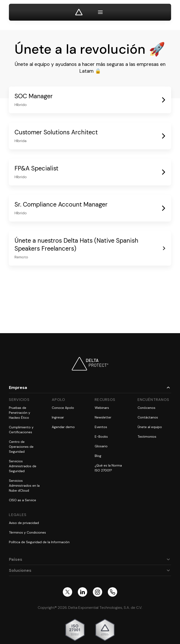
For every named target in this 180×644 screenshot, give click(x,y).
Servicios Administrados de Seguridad (23, 466)
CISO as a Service (22, 500)
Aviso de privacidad (24, 523)
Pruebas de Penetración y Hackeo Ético (20, 413)
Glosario (101, 446)
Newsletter (103, 417)
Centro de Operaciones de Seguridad (21, 447)
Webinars (102, 408)
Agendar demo (63, 427)
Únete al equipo (150, 427)
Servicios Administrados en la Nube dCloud (24, 486)
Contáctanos (148, 417)
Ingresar (58, 417)
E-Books (101, 437)
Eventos (101, 427)
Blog (98, 456)
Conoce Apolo (63, 408)
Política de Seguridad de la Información (39, 542)
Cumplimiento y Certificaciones (21, 430)
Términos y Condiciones (27, 532)
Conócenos (146, 408)
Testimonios (147, 437)
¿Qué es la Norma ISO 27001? (108, 468)
